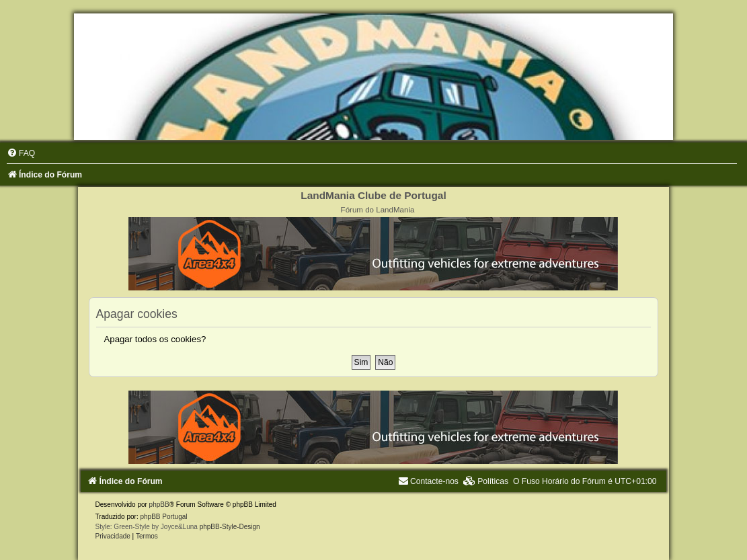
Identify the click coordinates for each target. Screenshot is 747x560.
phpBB (159, 505)
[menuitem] (21, 153)
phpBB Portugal (163, 517)
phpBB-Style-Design (230, 527)
